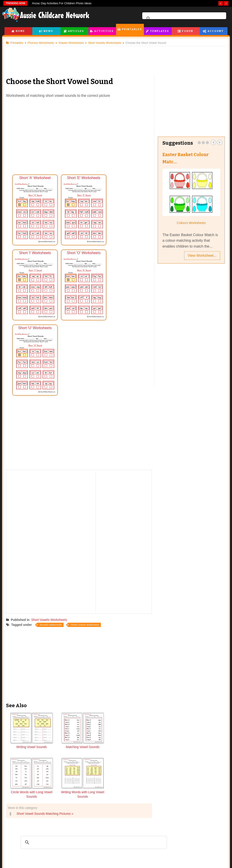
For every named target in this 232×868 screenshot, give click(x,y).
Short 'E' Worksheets (80, 208)
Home (20, 31)
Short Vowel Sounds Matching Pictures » (47, 684)
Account (216, 31)
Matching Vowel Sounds (62, 665)
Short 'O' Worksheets (35, 278)
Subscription (201, 854)
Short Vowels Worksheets (51, 536)
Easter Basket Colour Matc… (185, 158)
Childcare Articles (27, 864)
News (48, 31)
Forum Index (150, 864)
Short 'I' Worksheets (124, 208)
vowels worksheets (53, 540)
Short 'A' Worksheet (35, 208)
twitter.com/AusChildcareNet (84, 826)
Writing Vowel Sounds (26, 665)
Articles (76, 31)
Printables (132, 29)
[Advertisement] (116, 58)
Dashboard (192, 864)
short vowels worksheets (87, 540)
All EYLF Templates (113, 864)
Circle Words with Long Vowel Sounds (98, 665)
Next (218, 142)
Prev (212, 142)
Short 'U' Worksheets (80, 278)
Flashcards (65, 864)
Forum (188, 31)
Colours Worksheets (190, 223)
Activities (104, 31)
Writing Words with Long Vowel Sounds (133, 665)
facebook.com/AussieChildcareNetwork (147, 826)
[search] (184, 19)
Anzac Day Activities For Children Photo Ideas (62, 3)
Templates (160, 31)
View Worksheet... (200, 256)
